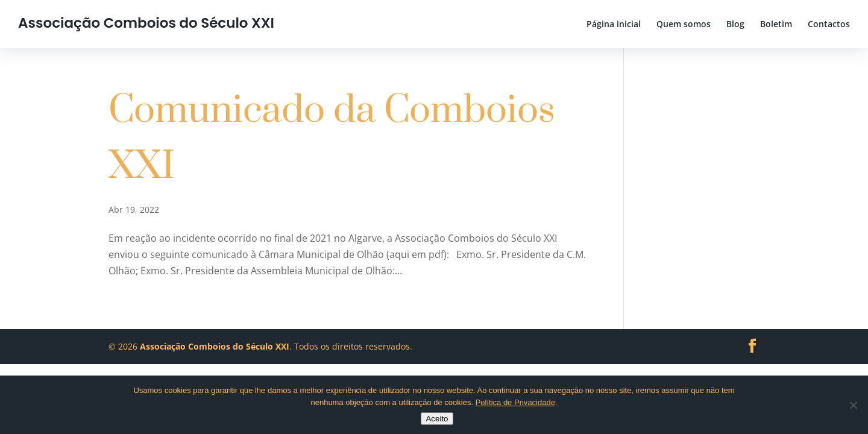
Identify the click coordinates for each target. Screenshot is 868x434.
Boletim (776, 25)
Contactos (829, 25)
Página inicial (614, 25)
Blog (735, 25)
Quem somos (684, 25)
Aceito (437, 419)
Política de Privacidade (515, 402)
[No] (853, 405)
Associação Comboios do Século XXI (146, 23)
